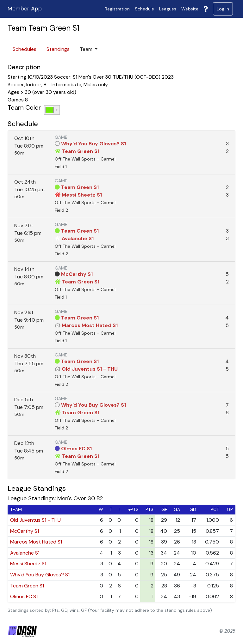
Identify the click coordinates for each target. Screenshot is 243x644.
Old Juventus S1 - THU (90, 369)
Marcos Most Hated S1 (90, 325)
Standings (58, 49)
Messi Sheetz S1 (82, 195)
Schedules (25, 49)
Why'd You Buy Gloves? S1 (93, 144)
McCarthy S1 (77, 274)
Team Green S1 (81, 151)
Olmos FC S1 (76, 449)
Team (87, 49)
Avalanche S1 (78, 238)
